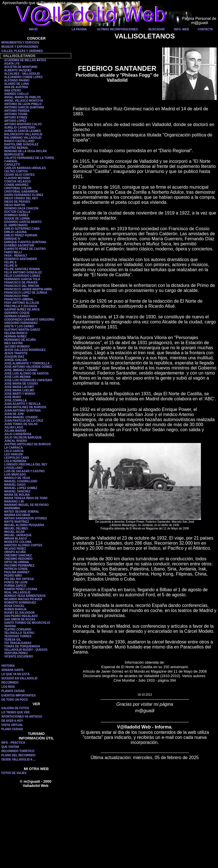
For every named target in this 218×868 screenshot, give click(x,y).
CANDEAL (11, 161)
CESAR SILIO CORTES (19, 175)
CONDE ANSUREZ (16, 185)
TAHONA (10, 626)
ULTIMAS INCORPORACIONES (117, 29)
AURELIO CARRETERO (20, 128)
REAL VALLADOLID (17, 592)
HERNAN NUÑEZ (15, 336)
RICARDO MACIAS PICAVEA (23, 599)
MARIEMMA (12, 508)
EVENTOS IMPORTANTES (18, 695)
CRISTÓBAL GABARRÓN (21, 192)
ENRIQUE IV (12, 239)
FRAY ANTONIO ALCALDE (22, 303)
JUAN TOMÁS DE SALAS (21, 424)
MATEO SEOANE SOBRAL (22, 512)
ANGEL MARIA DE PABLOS (22, 97)
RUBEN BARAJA (15, 609)
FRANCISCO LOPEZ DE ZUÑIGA (26, 293)
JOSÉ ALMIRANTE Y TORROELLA (27, 363)
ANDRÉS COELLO (16, 94)
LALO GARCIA (14, 451)
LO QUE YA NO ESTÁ (16, 674)
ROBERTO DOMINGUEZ (20, 603)
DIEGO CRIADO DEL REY (21, 198)
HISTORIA (8, 666)
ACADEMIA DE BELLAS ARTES (25, 60)
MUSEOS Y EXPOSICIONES (20, 47)
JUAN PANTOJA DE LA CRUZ (24, 421)
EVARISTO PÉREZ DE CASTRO (25, 249)
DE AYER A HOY (12, 721)
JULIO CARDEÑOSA (18, 434)
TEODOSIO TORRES (18, 636)
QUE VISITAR (10, 747)
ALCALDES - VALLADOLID (22, 74)
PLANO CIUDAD (12, 729)
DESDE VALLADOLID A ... (18, 759)
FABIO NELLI (13, 252)
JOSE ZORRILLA (15, 400)
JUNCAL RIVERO (16, 441)
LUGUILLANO (13, 468)
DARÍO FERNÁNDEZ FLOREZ (24, 195)
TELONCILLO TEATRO (19, 633)
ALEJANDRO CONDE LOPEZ (23, 77)
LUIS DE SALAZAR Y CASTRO (24, 471)
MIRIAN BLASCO (16, 539)
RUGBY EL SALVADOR (19, 613)
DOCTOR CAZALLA (17, 212)
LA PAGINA (79, 29)
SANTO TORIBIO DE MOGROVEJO (27, 623)
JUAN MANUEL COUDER (21, 417)
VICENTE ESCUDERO (19, 656)
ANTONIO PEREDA (17, 111)
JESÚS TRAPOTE (16, 353)
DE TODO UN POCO (15, 700)
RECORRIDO (10, 683)
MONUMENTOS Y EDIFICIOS (20, 43)
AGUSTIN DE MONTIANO (21, 67)
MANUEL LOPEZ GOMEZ (21, 488)
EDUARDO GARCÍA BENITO (23, 222)
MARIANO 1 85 (14, 502)
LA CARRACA (13, 448)
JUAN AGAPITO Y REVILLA (22, 404)
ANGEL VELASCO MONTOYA (24, 101)
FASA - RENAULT (16, 256)
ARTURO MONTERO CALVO (23, 124)
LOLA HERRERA (15, 461)
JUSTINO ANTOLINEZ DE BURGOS (27, 444)
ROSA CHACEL (14, 606)
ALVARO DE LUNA (17, 84)
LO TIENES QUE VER (16, 712)
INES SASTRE (14, 343)
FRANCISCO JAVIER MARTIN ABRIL (28, 289)
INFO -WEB (181, 29)
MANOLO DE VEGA (17, 478)
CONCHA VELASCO (18, 181)
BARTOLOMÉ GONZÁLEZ (21, 144)
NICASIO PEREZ (15, 549)
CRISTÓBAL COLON (18, 188)
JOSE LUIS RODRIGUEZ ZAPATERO (28, 380)
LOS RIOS (8, 687)
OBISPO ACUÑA (15, 552)
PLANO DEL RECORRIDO (18, 755)
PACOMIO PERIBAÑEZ (19, 566)
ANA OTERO (13, 91)
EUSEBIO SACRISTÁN (19, 245)
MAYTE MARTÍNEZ (17, 522)
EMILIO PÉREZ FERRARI (21, 235)
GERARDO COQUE (17, 313)
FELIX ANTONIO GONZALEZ (23, 272)
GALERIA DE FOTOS (15, 708)
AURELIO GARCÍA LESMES (23, 131)
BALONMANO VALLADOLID (23, 138)
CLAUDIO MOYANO (17, 178)
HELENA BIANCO (16, 333)
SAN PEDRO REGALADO (21, 616)
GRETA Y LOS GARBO (19, 326)
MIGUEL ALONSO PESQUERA (24, 525)
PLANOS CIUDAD (13, 691)
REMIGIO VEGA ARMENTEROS (25, 596)
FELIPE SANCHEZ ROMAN (22, 269)
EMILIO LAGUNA (15, 232)
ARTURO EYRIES (16, 117)
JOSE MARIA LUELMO (19, 390)
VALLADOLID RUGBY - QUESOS (26, 650)
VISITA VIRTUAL (12, 725)
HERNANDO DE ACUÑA (20, 340)
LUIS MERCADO (15, 475)
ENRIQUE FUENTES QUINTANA (25, 242)
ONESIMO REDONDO (18, 559)
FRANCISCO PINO (16, 296)
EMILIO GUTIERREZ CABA (22, 229)
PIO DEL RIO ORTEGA (19, 579)
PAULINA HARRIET (17, 572)
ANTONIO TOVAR (16, 114)
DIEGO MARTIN (15, 205)
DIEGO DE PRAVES (17, 202)
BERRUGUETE (14, 155)
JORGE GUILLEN (16, 360)
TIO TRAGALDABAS (18, 643)
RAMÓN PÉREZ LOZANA (21, 589)
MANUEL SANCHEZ (17, 491)
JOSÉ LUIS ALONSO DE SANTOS (26, 374)
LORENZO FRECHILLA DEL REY (26, 464)
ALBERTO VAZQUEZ (18, 70)
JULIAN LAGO (14, 427)
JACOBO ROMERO (17, 347)
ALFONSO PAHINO (17, 80)
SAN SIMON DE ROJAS (20, 619)
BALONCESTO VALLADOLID (23, 134)
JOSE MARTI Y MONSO (20, 394)
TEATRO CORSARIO (18, 630)
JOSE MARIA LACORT (19, 387)
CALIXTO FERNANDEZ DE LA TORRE (29, 158)
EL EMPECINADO (16, 225)
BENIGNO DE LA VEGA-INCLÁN (25, 151)
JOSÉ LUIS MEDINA (17, 377)
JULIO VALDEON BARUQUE (23, 438)
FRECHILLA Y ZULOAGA (21, 306)
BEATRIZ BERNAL (16, 148)
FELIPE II (10, 262)
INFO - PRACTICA (13, 743)
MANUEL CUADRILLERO (21, 481)
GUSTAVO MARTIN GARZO (22, 330)
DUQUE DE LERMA (17, 219)
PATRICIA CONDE (16, 569)
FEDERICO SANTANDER (20, 259)
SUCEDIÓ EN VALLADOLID (19, 678)
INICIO (33, 29)
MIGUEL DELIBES (16, 528)
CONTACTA (205, 29)
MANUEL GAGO (15, 485)
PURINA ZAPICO (15, 586)
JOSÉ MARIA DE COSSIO (21, 384)
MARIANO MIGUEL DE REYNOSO (26, 505)
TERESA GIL (13, 640)
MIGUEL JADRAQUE (18, 535)
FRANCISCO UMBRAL (19, 299)
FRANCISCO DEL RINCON (22, 286)
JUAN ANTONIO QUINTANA (22, 411)
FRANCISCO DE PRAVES (21, 283)
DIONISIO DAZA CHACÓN (21, 208)
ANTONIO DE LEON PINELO (23, 104)
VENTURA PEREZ (16, 653)
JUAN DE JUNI (14, 414)
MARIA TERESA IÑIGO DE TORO (26, 498)
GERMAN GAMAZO (17, 316)
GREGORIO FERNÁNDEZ (21, 323)
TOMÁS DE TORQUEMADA (22, 646)
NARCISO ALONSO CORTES (23, 545)
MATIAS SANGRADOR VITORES (25, 518)
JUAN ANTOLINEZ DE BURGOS (25, 407)
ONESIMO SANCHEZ (18, 555)
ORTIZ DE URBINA (17, 562)
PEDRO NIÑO (13, 576)
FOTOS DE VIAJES (14, 773)
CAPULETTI (12, 165)
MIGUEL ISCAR (14, 532)
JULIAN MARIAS (15, 431)
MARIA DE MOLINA (17, 495)
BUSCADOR (157, 29)
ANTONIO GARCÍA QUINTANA (24, 107)
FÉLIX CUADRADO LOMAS (22, 276)
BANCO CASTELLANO (19, 141)
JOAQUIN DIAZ (14, 357)
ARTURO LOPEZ (15, 121)
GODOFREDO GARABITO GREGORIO (29, 320)
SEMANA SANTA (12, 670)
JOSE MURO (13, 397)
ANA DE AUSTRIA (16, 87)
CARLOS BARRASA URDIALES (25, 168)
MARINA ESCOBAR (17, 515)
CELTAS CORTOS (16, 171)
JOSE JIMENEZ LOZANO (21, 370)
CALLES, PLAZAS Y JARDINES (22, 51)
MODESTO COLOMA (18, 542)
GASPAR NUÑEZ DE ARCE (22, 309)
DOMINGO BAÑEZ (16, 215)
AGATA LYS (12, 64)
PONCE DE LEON (16, 582)
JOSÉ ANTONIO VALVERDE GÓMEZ (28, 367)
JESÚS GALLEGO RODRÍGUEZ (25, 350)
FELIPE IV (11, 266)
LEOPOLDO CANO (17, 458)
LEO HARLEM (13, 454)
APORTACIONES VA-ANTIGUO (22, 717)
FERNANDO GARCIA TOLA (22, 279)
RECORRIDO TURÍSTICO (18, 751)
